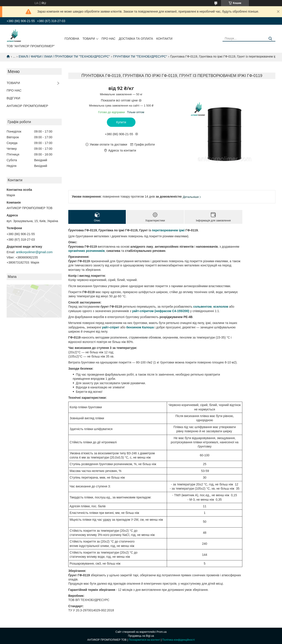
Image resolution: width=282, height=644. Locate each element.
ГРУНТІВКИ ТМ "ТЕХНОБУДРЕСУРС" (140, 56)
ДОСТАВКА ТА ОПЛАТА (136, 39)
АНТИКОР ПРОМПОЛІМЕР (27, 106)
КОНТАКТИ (164, 39)
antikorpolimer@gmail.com (34, 252)
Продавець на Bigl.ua (141, 636)
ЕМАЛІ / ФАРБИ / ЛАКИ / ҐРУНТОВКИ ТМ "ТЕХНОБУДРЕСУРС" (64, 56)
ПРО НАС (109, 39)
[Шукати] (270, 39)
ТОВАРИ (89, 39)
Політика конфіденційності (178, 640)
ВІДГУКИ (13, 98)
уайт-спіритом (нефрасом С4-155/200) (161, 311)
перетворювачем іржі (168, 230)
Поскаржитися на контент (144, 640)
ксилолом (221, 307)
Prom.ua (162, 632)
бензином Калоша (140, 327)
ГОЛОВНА (72, 39)
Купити (121, 122)
